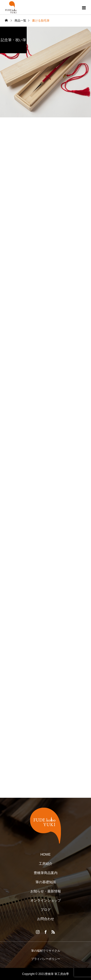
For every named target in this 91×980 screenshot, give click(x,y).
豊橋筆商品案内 (46, 873)
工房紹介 (46, 864)
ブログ (46, 910)
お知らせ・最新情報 (46, 891)
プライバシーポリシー (46, 959)
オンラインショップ (46, 900)
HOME (46, 854)
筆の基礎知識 (46, 882)
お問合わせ (46, 919)
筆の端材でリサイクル (46, 951)
